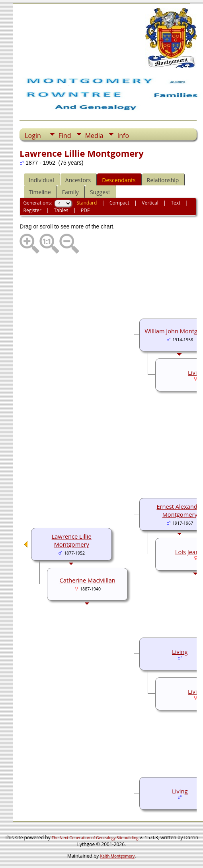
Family (70, 192)
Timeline (40, 192)
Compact (119, 203)
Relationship (163, 180)
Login (33, 136)
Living (180, 651)
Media (94, 136)
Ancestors (78, 180)
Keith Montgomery (118, 856)
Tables (61, 210)
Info (123, 136)
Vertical (150, 203)
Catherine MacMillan (88, 580)
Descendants (119, 180)
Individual (41, 180)
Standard (87, 203)
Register (32, 210)
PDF (85, 210)
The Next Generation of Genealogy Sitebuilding (95, 838)
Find (65, 136)
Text (176, 203)
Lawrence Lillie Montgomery (72, 540)
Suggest (100, 192)
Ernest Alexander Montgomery (180, 510)
